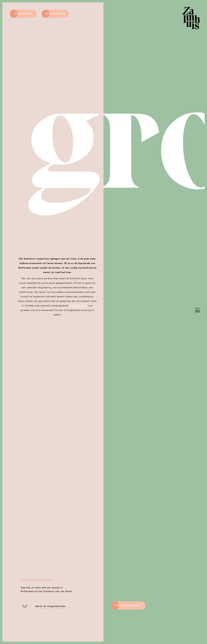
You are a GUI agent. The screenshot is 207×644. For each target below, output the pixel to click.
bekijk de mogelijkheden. (51, 606)
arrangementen (78, 306)
